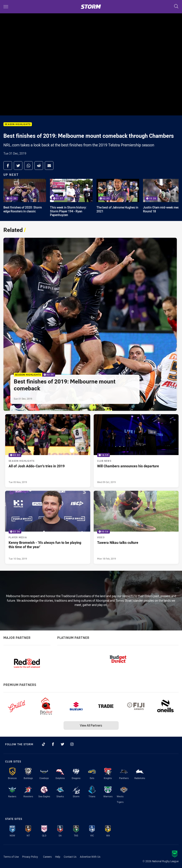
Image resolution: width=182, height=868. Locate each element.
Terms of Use (11, 857)
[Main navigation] (6, 7)
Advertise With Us (90, 857)
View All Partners (91, 725)
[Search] (176, 7)
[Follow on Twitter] (62, 744)
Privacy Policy (30, 857)
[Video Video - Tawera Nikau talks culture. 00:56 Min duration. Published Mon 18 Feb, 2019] (136, 527)
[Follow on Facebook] (53, 744)
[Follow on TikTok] (44, 744)
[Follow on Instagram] (72, 744)
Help (58, 857)
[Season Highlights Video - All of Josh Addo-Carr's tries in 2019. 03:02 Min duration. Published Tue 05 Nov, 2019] (48, 451)
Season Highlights (18, 124)
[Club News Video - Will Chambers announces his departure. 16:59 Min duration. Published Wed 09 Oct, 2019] (136, 451)
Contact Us (70, 857)
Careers (47, 857)
